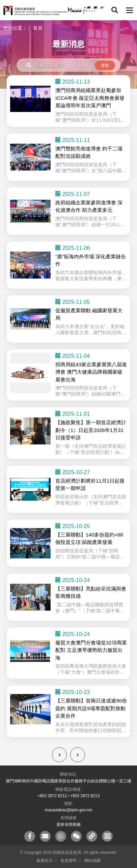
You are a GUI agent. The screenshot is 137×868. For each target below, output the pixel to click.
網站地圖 (92, 861)
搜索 (105, 65)
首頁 (38, 28)
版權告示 (45, 861)
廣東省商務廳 (68, 824)
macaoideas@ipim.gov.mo (69, 810)
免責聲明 (68, 861)
